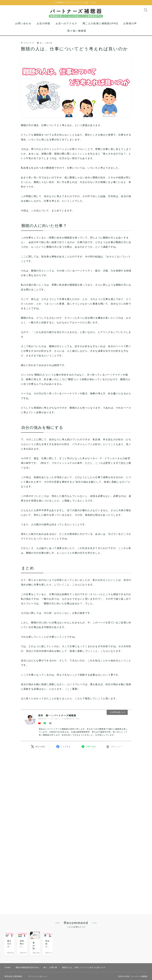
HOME (8, 951)
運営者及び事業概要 (13, 960)
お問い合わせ (23, 27)
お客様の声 (130, 27)
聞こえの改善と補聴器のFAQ (100, 27)
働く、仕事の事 (45, 46)
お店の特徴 (43, 27)
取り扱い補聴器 (77, 34)
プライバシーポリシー (38, 960)
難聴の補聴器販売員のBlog (28, 951)
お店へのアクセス (66, 27)
